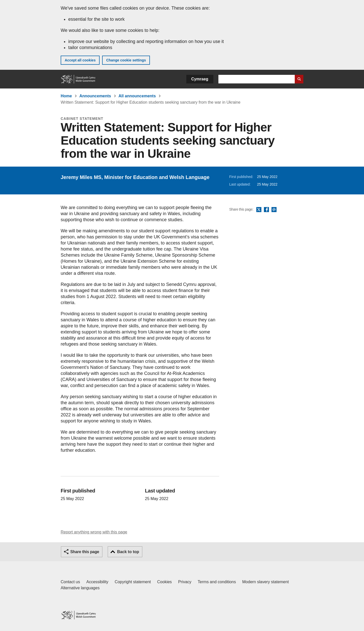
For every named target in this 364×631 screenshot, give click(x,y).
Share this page (85, 552)
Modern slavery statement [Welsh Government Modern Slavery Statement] (265, 582)
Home (66, 96)
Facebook (266, 210)
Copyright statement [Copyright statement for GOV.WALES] (133, 582)
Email (274, 210)
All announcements (137, 96)
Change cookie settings (126, 60)
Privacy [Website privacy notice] (185, 582)
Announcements (95, 96)
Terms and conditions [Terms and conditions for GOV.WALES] (217, 582)
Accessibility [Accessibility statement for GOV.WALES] (97, 582)
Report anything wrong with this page (94, 532)
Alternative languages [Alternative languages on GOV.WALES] (80, 588)
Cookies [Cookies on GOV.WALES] (165, 582)
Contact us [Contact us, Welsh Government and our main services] (70, 582)
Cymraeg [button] (200, 79)
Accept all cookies (80, 60)
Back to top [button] (128, 552)
